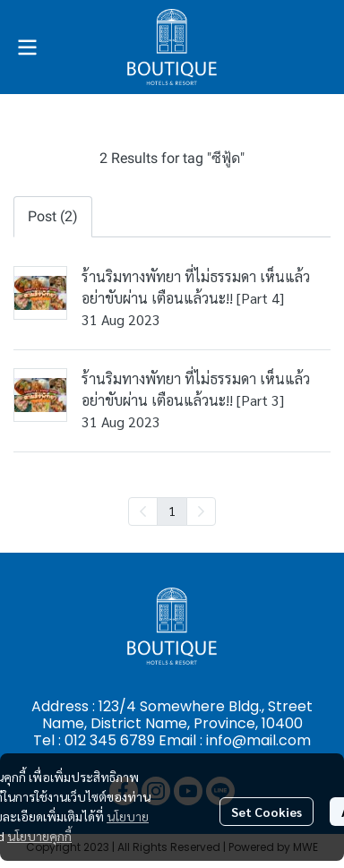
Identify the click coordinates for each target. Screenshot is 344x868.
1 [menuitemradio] (172, 511)
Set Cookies (267, 812)
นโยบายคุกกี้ (39, 836)
